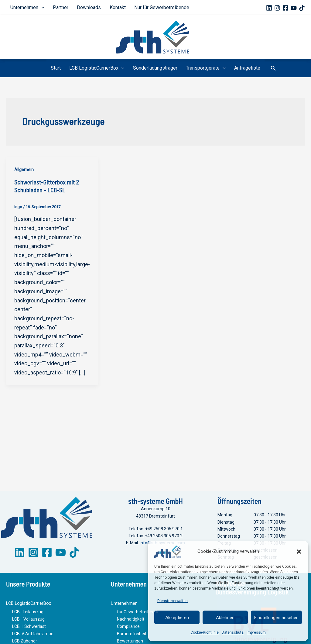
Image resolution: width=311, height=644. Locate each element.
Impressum (256, 632)
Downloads (83, 7)
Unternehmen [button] (26, 8)
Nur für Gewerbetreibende (150, 7)
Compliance (128, 629)
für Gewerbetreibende (138, 615)
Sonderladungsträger (155, 68)
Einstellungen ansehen (276, 618)
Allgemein (24, 170)
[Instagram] (277, 8)
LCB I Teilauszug (28, 615)
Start (61, 68)
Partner (57, 7)
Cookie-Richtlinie (205, 632)
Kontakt (109, 7)
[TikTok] (302, 8)
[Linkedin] (269, 8)
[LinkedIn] (20, 556)
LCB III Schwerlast (29, 629)
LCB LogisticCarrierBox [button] (99, 68)
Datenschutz (233, 632)
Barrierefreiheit (132, 635)
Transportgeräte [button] (203, 68)
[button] (299, 552)
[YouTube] (294, 8)
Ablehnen (225, 618)
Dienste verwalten (173, 601)
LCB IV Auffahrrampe (33, 635)
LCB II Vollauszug (28, 622)
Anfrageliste (242, 68)
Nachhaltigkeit (131, 622)
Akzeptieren (177, 618)
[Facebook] (285, 8)
